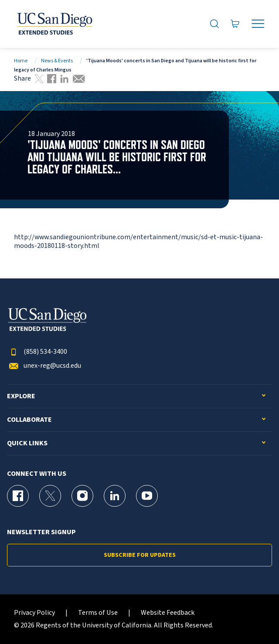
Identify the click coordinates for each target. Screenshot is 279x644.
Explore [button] (21, 396)
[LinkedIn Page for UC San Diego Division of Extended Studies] (115, 496)
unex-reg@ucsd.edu (44, 366)
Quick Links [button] (27, 443)
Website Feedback (168, 613)
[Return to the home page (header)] (54, 24)
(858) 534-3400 (37, 352)
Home (21, 61)
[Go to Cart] (235, 24)
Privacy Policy (34, 613)
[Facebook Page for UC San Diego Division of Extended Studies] (18, 496)
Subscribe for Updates (140, 555)
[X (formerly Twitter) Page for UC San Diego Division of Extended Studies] (50, 496)
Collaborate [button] (29, 420)
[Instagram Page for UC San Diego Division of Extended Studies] (82, 496)
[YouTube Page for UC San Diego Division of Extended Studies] (147, 496)
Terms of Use (98, 613)
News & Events (57, 61)
